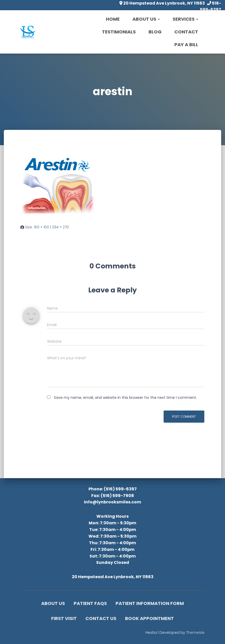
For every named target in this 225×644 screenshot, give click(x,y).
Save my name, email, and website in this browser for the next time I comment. (125, 398)
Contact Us (101, 618)
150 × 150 (41, 227)
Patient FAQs (90, 603)
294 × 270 (60, 227)
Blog (155, 32)
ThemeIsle (195, 633)
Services (185, 19)
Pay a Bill (186, 45)
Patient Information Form (150, 603)
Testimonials (119, 32)
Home (113, 19)
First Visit (64, 618)
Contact (186, 32)
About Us (146, 19)
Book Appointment (149, 618)
